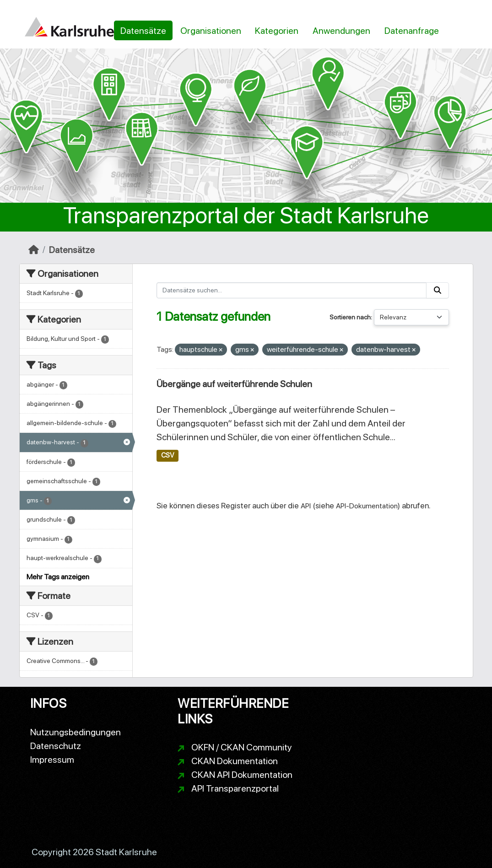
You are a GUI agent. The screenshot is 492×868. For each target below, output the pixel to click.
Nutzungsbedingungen (76, 732)
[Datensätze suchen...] (292, 290)
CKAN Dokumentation (235, 761)
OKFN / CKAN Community (242, 747)
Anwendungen (341, 31)
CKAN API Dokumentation (242, 775)
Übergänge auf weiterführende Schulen (234, 384)
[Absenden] (438, 290)
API (306, 506)
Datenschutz (56, 746)
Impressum (52, 760)
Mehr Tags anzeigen (58, 577)
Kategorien (277, 31)
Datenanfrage (412, 31)
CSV (168, 455)
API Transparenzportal (235, 788)
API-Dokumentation (367, 506)
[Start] (34, 250)
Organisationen (211, 31)
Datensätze (143, 31)
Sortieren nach (350, 317)
